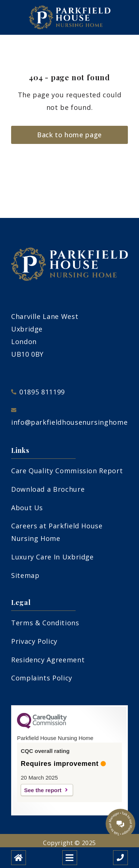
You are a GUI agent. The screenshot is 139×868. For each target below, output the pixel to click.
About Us (27, 508)
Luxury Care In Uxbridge (52, 557)
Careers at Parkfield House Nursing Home (57, 532)
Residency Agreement (48, 660)
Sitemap (25, 575)
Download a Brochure (48, 489)
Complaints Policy (42, 678)
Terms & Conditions (45, 623)
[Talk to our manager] (120, 824)
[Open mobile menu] (70, 858)
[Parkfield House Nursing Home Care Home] (70, 17)
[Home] (19, 858)
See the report (43, 790)
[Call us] (120, 858)
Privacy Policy (34, 641)
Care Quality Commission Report (67, 471)
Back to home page (69, 135)
